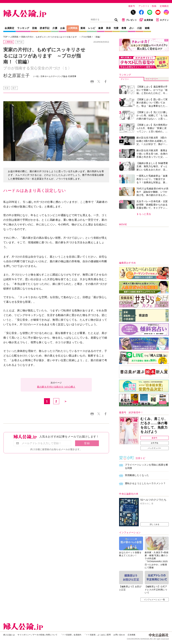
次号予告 (155, 443)
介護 (55, 28)
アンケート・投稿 (147, 6)
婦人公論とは (9, 635)
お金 (63, 28)
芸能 (34, 28)
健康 (101, 28)
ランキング (23, 28)
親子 (14, 88)
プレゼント (129, 20)
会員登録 (146, 20)
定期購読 (164, 6)
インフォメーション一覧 (155, 600)
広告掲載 (131, 635)
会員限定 (9, 28)
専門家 (20, 42)
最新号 (132, 6)
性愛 (116, 28)
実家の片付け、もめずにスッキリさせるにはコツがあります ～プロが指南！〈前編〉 (62, 37)
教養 (124, 28)
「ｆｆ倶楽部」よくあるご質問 (97, 635)
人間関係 (73, 28)
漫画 (83, 28)
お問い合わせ (119, 635)
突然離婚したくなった (137, 475)
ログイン (162, 20)
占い (132, 28)
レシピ (92, 28)
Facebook (105, 82)
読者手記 (45, 28)
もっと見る (145, 214)
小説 (139, 28)
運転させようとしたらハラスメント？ (145, 483)
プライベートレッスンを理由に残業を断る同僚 (146, 466)
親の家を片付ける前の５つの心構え (56, 387)
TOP (5, 37)
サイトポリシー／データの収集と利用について (38, 635)
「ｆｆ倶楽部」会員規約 (71, 635)
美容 (108, 28)
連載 (147, 28)
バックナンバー (155, 448)
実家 (7, 88)
